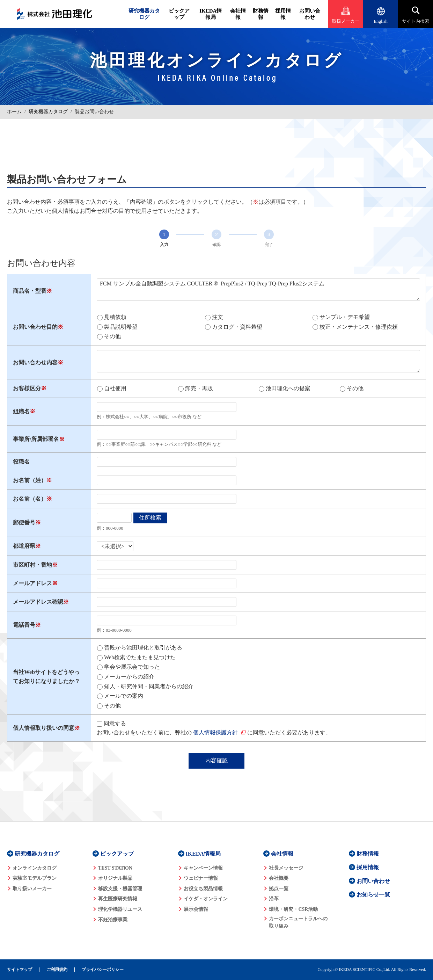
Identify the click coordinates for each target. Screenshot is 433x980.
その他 (112, 336)
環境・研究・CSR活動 (293, 909)
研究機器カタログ (144, 14)
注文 (218, 317)
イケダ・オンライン (206, 899)
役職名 (21, 462)
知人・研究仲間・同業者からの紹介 (149, 686)
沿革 (274, 899)
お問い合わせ (310, 14)
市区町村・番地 (32, 565)
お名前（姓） (30, 480)
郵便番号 (24, 522)
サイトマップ (20, 970)
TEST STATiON (115, 868)
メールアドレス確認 (38, 602)
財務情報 (261, 14)
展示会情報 (196, 909)
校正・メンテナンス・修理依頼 (359, 327)
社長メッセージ (286, 868)
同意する (115, 723)
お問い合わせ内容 (35, 362)
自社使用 (115, 388)
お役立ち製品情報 (203, 889)
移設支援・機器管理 (120, 889)
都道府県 (24, 546)
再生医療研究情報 (118, 899)
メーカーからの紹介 (129, 677)
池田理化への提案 (288, 388)
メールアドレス (32, 583)
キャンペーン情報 (203, 868)
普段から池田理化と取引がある (143, 648)
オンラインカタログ (35, 868)
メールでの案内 (124, 696)
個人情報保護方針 (215, 732)
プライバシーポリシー (103, 970)
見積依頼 (115, 317)
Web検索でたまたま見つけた (140, 657)
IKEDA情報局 (211, 14)
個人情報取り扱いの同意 (44, 728)
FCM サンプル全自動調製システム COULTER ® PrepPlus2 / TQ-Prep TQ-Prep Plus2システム (258, 290)
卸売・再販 (199, 388)
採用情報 (283, 14)
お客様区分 (27, 388)
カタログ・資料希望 (237, 327)
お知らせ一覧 (373, 895)
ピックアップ (179, 14)
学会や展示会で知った (132, 667)
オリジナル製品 (115, 878)
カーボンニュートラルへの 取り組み (298, 922)
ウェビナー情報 (201, 878)
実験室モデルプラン (35, 878)
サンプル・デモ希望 (345, 317)
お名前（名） (30, 499)
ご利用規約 (57, 970)
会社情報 (238, 14)
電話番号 (24, 625)
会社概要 (279, 878)
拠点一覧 (279, 889)
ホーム (14, 112)
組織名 (21, 411)
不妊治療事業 (113, 920)
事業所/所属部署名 (36, 439)
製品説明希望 (121, 327)
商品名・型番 (30, 291)
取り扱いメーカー (32, 889)
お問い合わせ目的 (35, 327)
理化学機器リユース (120, 909)
